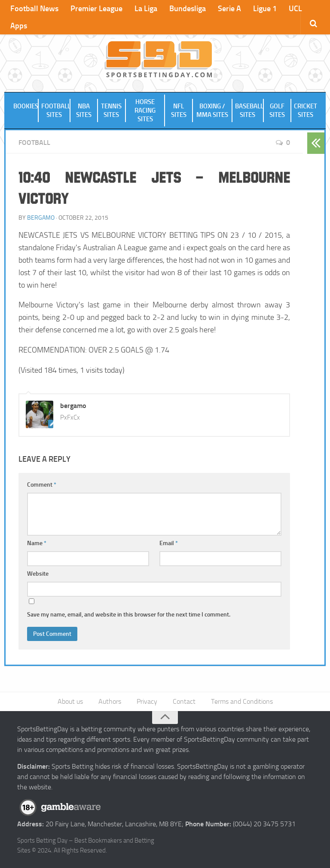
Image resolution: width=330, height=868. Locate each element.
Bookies (26, 106)
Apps (19, 26)
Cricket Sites (306, 110)
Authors (110, 701)
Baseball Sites (249, 110)
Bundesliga (188, 9)
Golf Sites (277, 110)
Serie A (229, 9)
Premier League (96, 9)
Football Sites (56, 110)
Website (38, 574)
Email (169, 543)
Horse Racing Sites (145, 110)
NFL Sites (179, 110)
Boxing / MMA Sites (212, 110)
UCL (295, 9)
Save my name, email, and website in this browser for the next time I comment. (129, 615)
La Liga (146, 9)
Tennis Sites (111, 110)
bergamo (41, 218)
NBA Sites (84, 110)
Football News (34, 9)
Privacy (147, 701)
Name (37, 543)
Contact (184, 701)
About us (70, 701)
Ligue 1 (265, 9)
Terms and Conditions (242, 701)
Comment (42, 485)
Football (34, 143)
